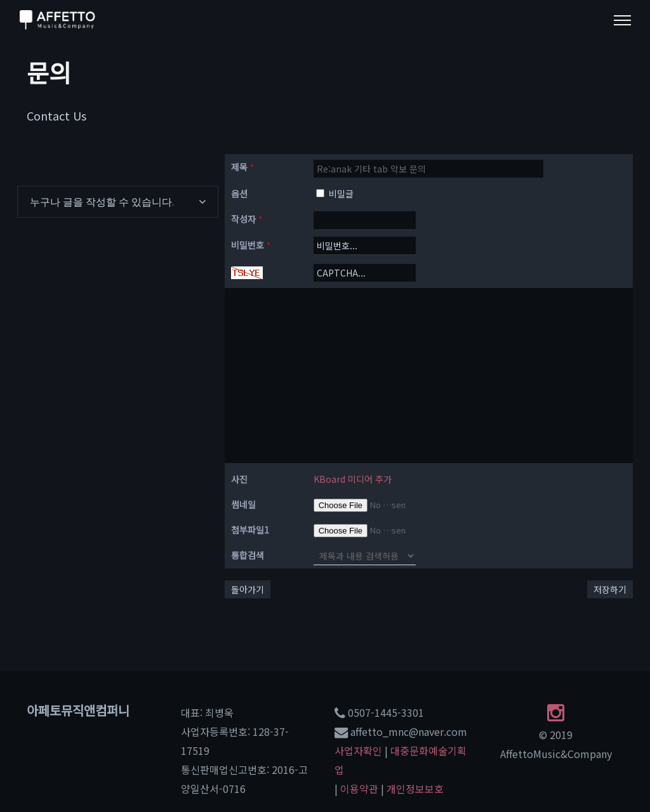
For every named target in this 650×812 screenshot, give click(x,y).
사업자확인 (358, 750)
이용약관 (359, 789)
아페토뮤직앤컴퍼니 (78, 710)
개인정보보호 (415, 789)
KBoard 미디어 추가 (353, 479)
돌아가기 (248, 589)
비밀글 (335, 193)
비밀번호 (251, 245)
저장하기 (610, 589)
